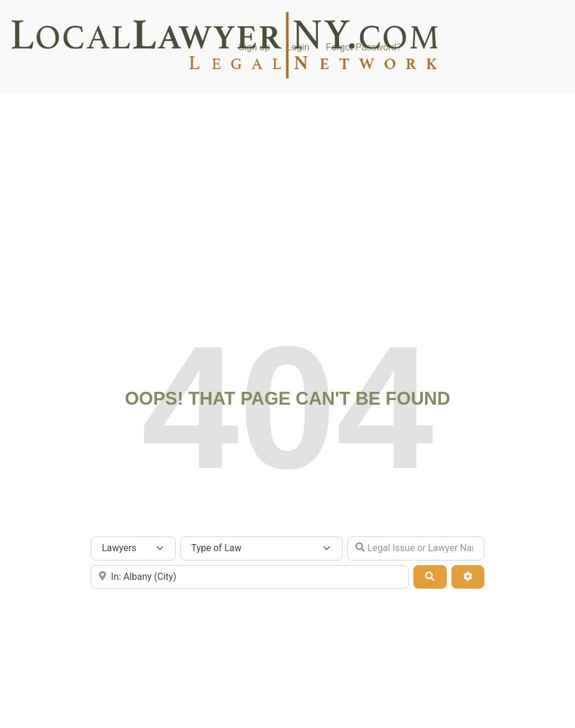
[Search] (430, 577)
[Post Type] (133, 548)
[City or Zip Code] (250, 577)
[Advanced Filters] (468, 577)
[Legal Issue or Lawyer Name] (416, 548)
